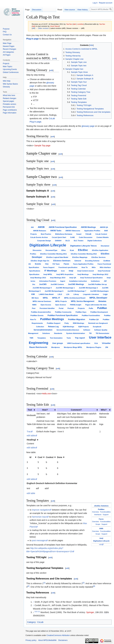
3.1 (39, 611)
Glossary (6, 87)
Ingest (63, 281)
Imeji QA (73, 278)
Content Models (103, 237)
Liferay (76, 294)
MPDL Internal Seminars (42, 301)
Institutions (95, 281)
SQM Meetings (69, 327)
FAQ (47, 264)
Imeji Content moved (86, 271)
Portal (61, 308)
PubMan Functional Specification (63, 315)
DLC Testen (79, 241)
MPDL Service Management (83, 301)
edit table (31, 436)
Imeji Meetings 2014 (58, 278)
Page (27, 10)
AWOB (41, 227)
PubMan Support (54, 323)
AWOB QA (104, 227)
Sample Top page (42, 146)
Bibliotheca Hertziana (64, 234)
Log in (95, 3)
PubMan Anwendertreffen (41, 312)
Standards (58, 333)
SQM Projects (83, 327)
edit (55, 59)
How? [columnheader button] (45, 410)
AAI (32, 227)
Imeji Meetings (83, 274)
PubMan (102, 308)
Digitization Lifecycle (48, 245)
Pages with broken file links (96, 305)
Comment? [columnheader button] (76, 410)
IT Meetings (51, 271)
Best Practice (46, 234)
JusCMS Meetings (76, 284)
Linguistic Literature (91, 294)
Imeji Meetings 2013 (38, 278)
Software (87, 330)
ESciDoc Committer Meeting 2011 (54, 254)
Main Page (7, 43)
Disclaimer (105, 246)
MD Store (35, 298)
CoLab (88, 234)
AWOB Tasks (56, 231)
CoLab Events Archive (39, 237)
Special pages (8, 101)
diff (33, 28)
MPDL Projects (61, 301)
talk (75, 24)
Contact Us (7, 35)
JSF (105, 281)
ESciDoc (83, 250)
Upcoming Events (10, 69)
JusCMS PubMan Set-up (97, 284)
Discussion (37, 250)
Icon (63, 271)
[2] (83, 583)
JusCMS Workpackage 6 (54, 291)
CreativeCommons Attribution (58, 635)
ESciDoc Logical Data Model (57, 257)
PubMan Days (81, 312)
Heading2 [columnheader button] (31, 440)
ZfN (107, 347)
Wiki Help (7, 81)
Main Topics (7, 67)
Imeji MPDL (48, 274)
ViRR (101, 529)
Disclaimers (63, 640)
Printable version (9, 104)
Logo (105, 294)
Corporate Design (44, 241)
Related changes (9, 98)
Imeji (71, 271)
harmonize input (39, 517)
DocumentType (51, 250)
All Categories (8, 52)
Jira (34, 284)
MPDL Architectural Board (75, 298)
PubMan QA (94, 319)
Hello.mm (47, 394)
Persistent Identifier (47, 308)
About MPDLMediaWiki (47, 640)
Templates (42, 338)
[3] (28, 586)
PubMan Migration (77, 319)
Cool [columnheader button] (40, 457)
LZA (68, 294)
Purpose (6, 29)
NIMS (34, 305)
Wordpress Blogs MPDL (73, 347)
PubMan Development (99, 312)
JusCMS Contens (57, 284)
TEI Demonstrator (102, 333)
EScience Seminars (62, 261)
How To (85, 267)
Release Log (53, 327)
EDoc (64, 250)
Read (60, 10)
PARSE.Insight (76, 305)
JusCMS (43, 284)
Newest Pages (9, 46)
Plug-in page (33, 39)
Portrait (71, 308)
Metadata (102, 301)
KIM (33, 294)
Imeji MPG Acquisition (65, 274)
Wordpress (55, 347)
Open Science (61, 305)
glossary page (88, 126)
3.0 (36, 611)
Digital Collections (95, 241)
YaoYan (102, 24)
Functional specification (68, 267)
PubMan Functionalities (91, 315)
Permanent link (9, 107)
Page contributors (10, 110)
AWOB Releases (40, 231)
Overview (95, 512)
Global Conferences (11, 72)
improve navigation (41, 510)
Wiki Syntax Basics (10, 84)
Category (31, 622)
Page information (10, 113)
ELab (72, 250)
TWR (31, 338)
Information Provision (48, 281)
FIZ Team (56, 264)
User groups (58, 343)
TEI (90, 333)
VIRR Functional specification (79, 343)
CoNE (73, 237)
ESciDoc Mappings (80, 257)
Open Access (46, 305)
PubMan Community (63, 312)
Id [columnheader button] (30, 457)
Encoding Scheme (92, 261)
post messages (39, 540)
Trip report (80, 338)
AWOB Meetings (88, 227)
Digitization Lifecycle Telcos (83, 246)
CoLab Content (101, 234)
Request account (106, 3)
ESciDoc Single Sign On (40, 261)
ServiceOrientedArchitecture (68, 330)
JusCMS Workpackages (99, 291)
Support (106, 515)
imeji (101, 538)
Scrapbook (97, 327)
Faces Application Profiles (83, 264)
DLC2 (68, 241)
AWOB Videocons (73, 231)
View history (83, 10)
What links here (9, 95)
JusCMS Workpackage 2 (88, 288)
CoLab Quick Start (59, 237)
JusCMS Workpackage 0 (42, 288)
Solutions (46, 333)
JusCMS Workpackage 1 (65, 288)
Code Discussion (86, 237)
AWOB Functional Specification (63, 227)
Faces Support (49, 267)
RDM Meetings (79, 323)
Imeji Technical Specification (91, 278)
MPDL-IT (56, 298)
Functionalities (105, 512)
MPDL (45, 298)
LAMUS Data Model (46, 294)
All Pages (7, 55)
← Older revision (42, 28)
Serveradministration (43, 330)
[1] (44, 583)
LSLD (60, 294)
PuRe (91, 308)
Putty (67, 323)
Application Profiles (92, 231)
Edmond (78, 261)
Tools (69, 338)
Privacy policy (31, 640)
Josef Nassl (55, 26)
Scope (98, 524)
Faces (66, 264)
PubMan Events (37, 315)
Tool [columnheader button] (30, 410)
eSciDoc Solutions (101, 506)
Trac (29, 432)
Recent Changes (9, 49)
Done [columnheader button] (60, 457)
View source (70, 10)
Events (38, 264)
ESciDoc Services (98, 257)
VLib (96, 343)
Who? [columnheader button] (104, 410)
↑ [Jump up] (33, 602)
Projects (81, 308)
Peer (34, 308)
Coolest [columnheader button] (50, 457)
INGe (94, 267)
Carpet (79, 234)
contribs (80, 24)
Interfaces (98, 515)
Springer (90, 612)
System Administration (76, 333)
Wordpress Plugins (94, 347)
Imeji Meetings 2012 (100, 274)
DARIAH (58, 241)
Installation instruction (78, 281)
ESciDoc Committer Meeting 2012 (84, 254)
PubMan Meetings (52, 319)
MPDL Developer (98, 298)
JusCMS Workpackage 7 (77, 291)
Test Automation (56, 338)
